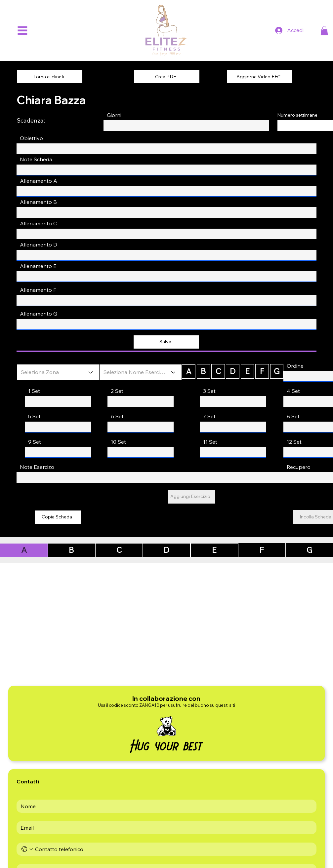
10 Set (118, 442)
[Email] (165, 828)
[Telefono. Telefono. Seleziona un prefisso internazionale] (27, 849)
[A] (188, 372)
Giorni (114, 115)
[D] (232, 371)
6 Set (117, 416)
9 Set (35, 442)
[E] (247, 371)
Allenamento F (38, 290)
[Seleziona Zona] (58, 372)
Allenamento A (39, 181)
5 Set (34, 416)
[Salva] (166, 342)
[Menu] (22, 31)
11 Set (210, 442)
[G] (277, 371)
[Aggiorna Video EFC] (260, 77)
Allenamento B (38, 202)
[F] (262, 371)
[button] (324, 31)
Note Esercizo (37, 467)
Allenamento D (39, 245)
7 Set (209, 416)
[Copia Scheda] (58, 517)
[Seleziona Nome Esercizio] (141, 372)
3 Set (209, 391)
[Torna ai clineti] (50, 77)
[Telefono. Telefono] (173, 849)
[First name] (165, 806)
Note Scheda (36, 159)
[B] (203, 371)
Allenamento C (38, 223)
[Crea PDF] (167, 77)
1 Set (34, 391)
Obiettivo (31, 138)
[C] (218, 371)
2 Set (117, 391)
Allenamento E (38, 266)
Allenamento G (39, 314)
